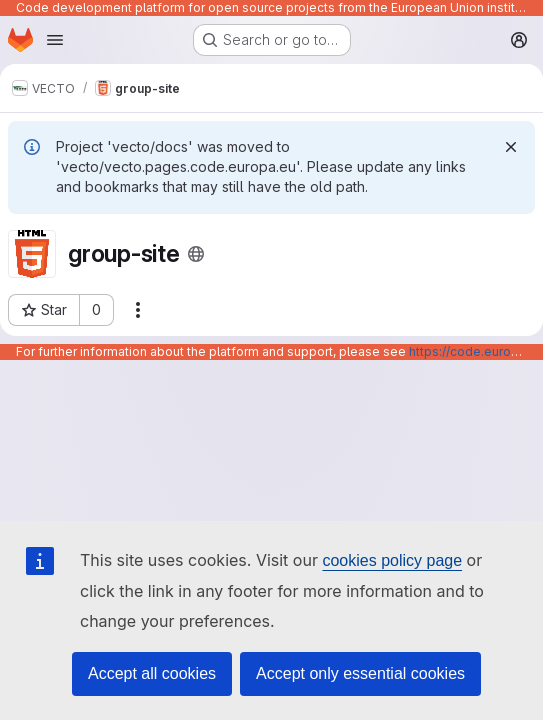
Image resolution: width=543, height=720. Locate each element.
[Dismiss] (511, 147)
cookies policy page (392, 560)
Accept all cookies (152, 673)
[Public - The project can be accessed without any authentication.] (196, 254)
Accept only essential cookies (360, 673)
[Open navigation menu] (55, 40)
